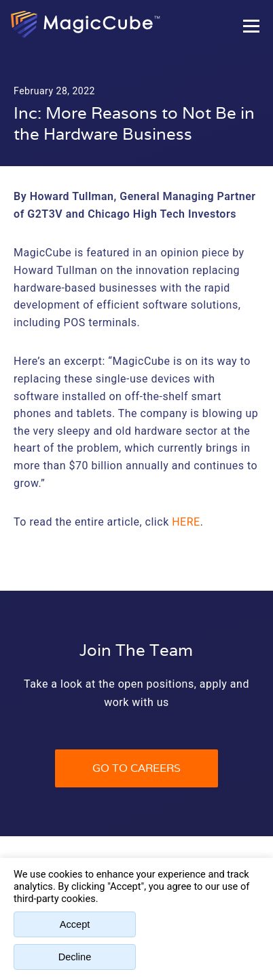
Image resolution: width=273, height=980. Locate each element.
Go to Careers (136, 768)
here (186, 522)
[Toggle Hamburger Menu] (251, 26)
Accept (75, 924)
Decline (75, 957)
